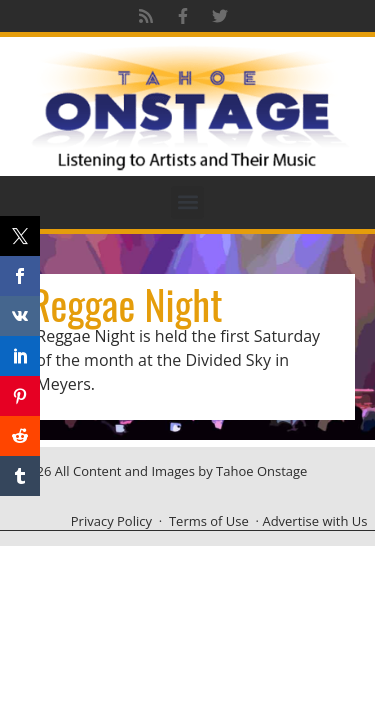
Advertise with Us (314, 521)
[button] (187, 202)
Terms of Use (209, 521)
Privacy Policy (111, 521)
